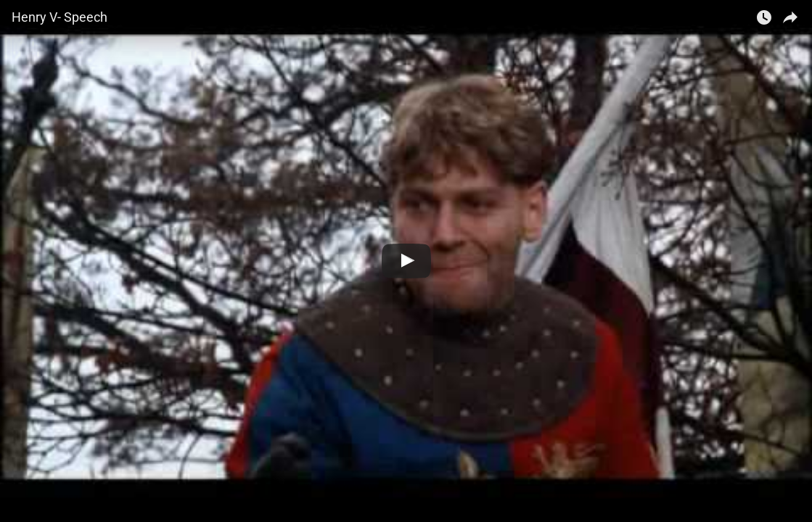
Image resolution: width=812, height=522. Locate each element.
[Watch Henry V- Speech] (406, 261)
